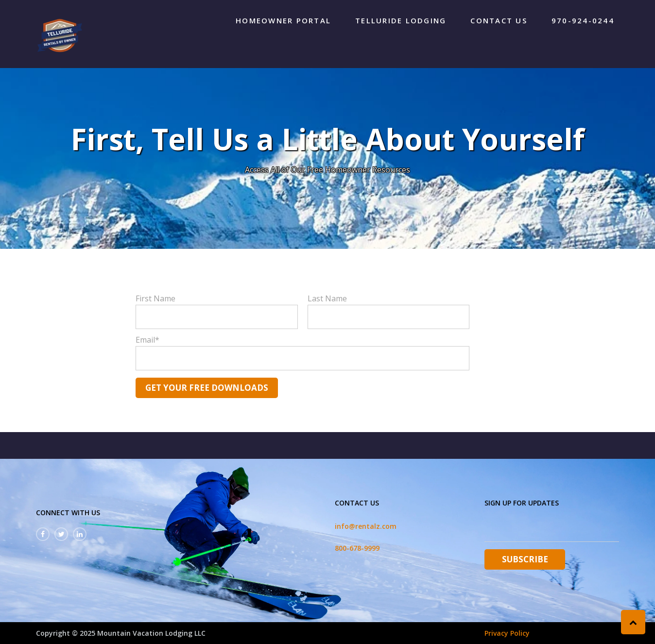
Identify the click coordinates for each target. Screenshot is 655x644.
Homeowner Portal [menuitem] (283, 20)
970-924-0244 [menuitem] (583, 20)
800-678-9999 (357, 548)
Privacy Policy (507, 633)
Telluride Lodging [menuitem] (401, 20)
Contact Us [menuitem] (499, 20)
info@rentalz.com (366, 526)
